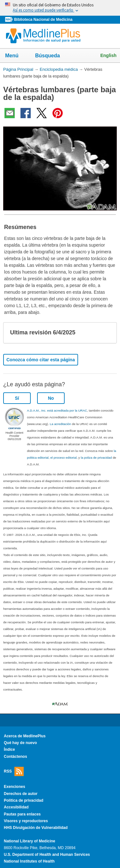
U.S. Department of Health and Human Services (47, 855)
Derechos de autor (21, 794)
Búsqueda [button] (52, 56)
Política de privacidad (24, 800)
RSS (14, 771)
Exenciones (15, 787)
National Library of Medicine (29, 841)
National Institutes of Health (29, 861)
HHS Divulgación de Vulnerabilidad (36, 828)
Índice (9, 749)
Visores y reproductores (26, 821)
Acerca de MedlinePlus (25, 736)
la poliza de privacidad (96, 458)
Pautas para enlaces (22, 814)
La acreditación (60, 424)
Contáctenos (16, 757)
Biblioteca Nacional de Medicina (43, 20)
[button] (107, 333)
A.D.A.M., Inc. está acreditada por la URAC (57, 410)
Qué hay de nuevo (20, 743)
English (108, 55)
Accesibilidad (16, 807)
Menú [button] (16, 56)
